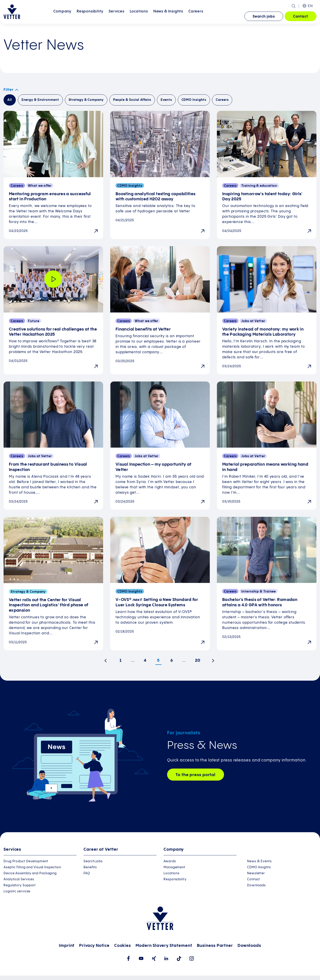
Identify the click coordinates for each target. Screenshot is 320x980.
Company (62, 16)
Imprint (67, 946)
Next (215, 662)
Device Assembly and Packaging (30, 873)
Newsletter (256, 873)
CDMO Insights (194, 100)
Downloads (256, 885)
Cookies (123, 946)
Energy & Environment (40, 100)
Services (116, 16)
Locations (139, 16)
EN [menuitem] (310, 6)
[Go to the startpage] (12, 12)
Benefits (90, 867)
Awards (170, 861)
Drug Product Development (26, 861)
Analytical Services (19, 879)
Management (174, 867)
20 (198, 660)
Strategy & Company (86, 100)
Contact (301, 17)
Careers (196, 16)
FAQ (87, 873)
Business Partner (215, 946)
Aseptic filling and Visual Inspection (32, 867)
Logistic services (17, 891)
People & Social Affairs (132, 100)
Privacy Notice (94, 946)
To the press (196, 775)
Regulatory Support (20, 885)
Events (166, 100)
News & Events (259, 861)
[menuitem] (62, 17)
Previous (107, 662)
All (10, 100)
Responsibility (90, 16)
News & (168, 16)
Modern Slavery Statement (164, 946)
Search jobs (264, 17)
